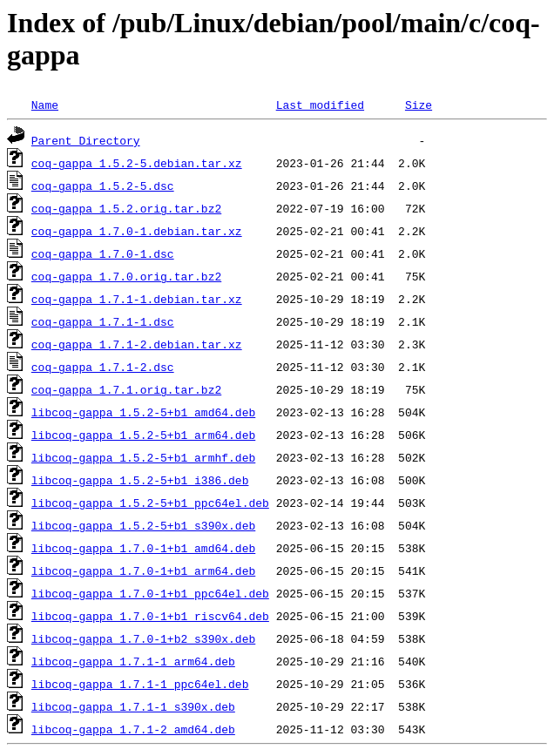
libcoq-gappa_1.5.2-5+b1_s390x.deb (143, 525)
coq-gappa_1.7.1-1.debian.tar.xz (137, 299)
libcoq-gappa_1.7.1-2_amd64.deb (133, 729)
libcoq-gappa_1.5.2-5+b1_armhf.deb (143, 457)
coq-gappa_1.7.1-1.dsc (103, 321)
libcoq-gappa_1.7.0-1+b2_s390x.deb (143, 638)
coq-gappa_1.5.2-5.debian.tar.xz (137, 163)
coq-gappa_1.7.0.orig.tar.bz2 (126, 276)
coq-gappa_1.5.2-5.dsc (103, 186)
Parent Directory (86, 140)
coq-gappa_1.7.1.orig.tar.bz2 (126, 389)
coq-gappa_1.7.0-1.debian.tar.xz (137, 231)
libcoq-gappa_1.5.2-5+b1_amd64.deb (143, 412)
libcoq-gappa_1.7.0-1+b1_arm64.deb (143, 570)
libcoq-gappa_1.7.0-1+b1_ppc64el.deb (150, 593)
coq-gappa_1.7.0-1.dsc (103, 253)
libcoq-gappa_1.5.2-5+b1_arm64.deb (143, 435)
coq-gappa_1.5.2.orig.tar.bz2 (126, 208)
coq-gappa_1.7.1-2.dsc (103, 367)
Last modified (320, 105)
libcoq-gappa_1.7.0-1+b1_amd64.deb (143, 548)
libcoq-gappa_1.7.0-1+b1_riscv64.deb (150, 616)
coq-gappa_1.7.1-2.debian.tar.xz (137, 344)
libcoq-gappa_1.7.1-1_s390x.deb (133, 706)
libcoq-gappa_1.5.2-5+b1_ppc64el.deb (150, 503)
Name (45, 105)
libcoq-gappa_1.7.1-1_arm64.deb (133, 661)
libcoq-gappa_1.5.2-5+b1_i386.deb (140, 480)
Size (419, 105)
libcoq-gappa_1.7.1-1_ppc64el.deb (140, 684)
